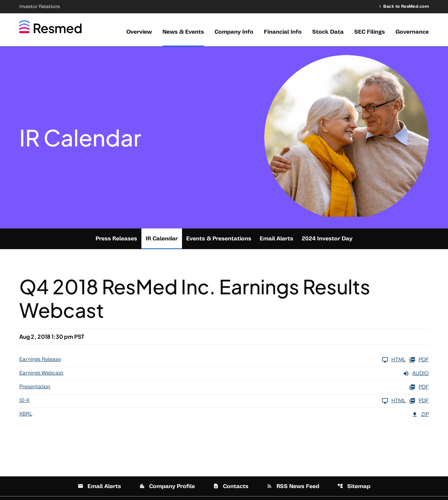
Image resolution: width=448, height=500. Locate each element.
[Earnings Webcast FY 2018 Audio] (224, 374)
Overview (139, 32)
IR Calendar (162, 239)
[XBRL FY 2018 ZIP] (224, 415)
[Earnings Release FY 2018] (212, 360)
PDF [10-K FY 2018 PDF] (419, 401)
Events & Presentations (219, 239)
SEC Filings (370, 32)
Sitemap (354, 486)
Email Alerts (276, 239)
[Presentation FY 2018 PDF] (224, 387)
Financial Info (283, 32)
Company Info (234, 32)
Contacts (231, 486)
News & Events (183, 32)
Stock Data (328, 32)
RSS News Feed (293, 486)
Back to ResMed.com (406, 6)
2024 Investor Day (327, 239)
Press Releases (116, 239)
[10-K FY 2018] (212, 401)
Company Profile (167, 486)
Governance (412, 32)
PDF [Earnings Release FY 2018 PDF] (419, 360)
